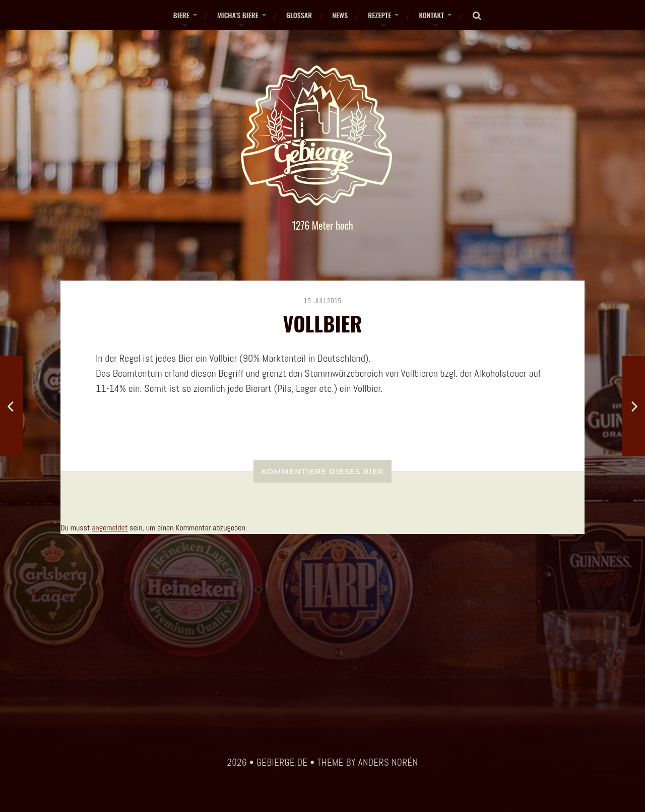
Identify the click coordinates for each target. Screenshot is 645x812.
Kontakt (431, 15)
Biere (181, 15)
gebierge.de (282, 763)
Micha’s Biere (238, 15)
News (340, 15)
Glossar (299, 15)
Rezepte (379, 15)
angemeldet (110, 528)
